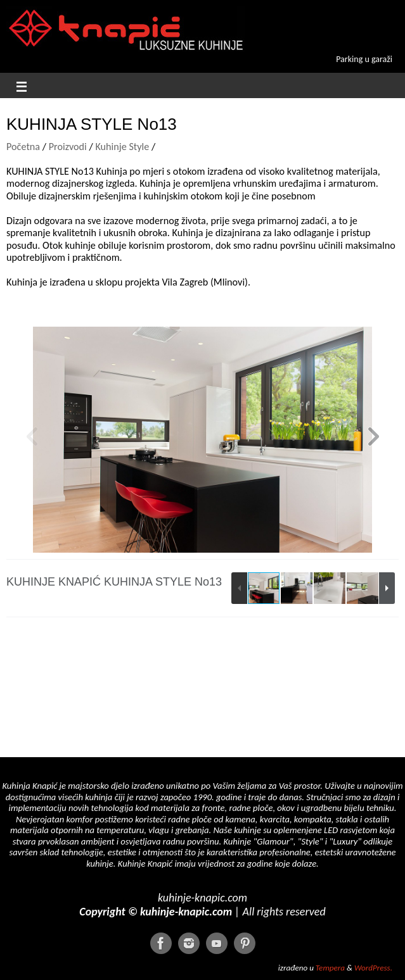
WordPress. (373, 968)
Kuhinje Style (123, 147)
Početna (23, 147)
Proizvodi (68, 147)
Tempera (330, 968)
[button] (373, 440)
